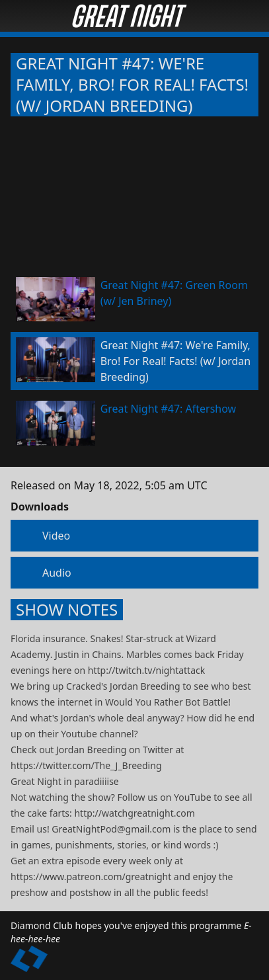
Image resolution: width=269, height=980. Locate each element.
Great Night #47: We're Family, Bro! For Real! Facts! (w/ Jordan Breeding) (132, 85)
